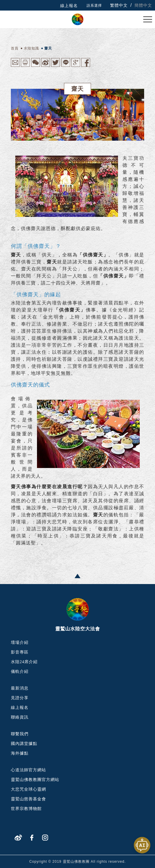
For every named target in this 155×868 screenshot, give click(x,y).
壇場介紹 (20, 643)
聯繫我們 (20, 734)
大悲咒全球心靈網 (28, 789)
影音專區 (20, 652)
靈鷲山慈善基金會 (28, 799)
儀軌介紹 (20, 672)
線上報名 (69, 6)
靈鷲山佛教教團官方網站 (35, 780)
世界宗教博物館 (26, 809)
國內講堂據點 (24, 744)
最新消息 (20, 688)
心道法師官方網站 (28, 770)
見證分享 (20, 698)
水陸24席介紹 (24, 662)
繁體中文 (119, 5)
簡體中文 (143, 5)
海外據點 (20, 753)
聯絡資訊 (20, 717)
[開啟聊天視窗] (142, 845)
